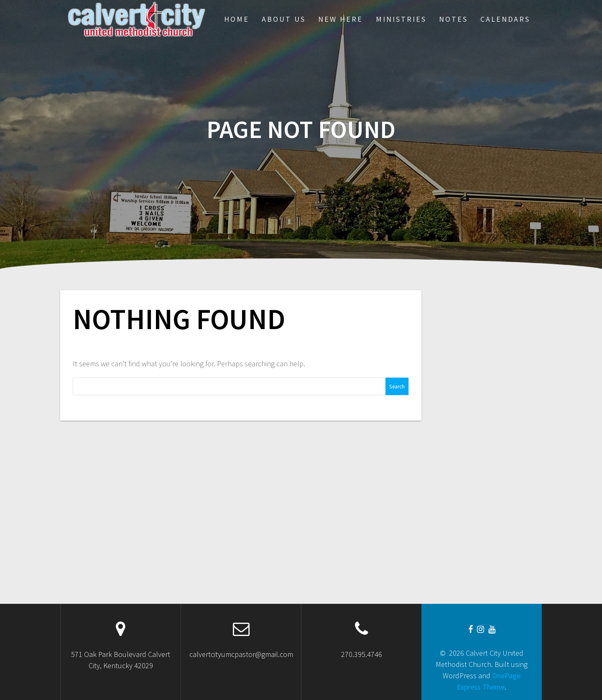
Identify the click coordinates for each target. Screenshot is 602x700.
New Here (341, 19)
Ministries (401, 19)
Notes (453, 19)
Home (237, 19)
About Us (284, 19)
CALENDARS (505, 19)
